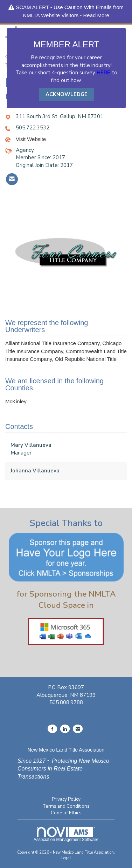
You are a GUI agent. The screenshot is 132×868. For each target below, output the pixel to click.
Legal (66, 858)
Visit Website (31, 139)
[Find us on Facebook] (52, 729)
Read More (96, 15)
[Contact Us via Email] (78, 729)
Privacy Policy (66, 799)
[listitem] (12, 179)
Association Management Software (66, 834)
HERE (103, 73)
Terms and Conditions (66, 806)
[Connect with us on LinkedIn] (65, 729)
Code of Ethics (66, 813)
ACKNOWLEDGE (67, 94)
